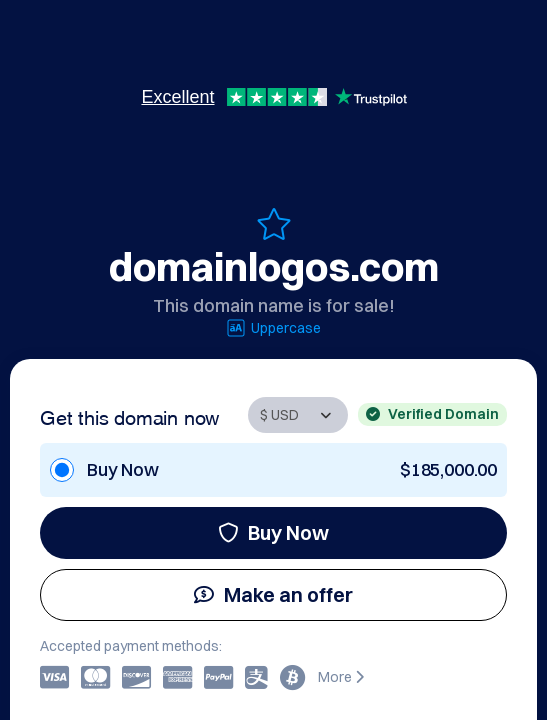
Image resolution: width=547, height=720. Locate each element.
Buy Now (273, 532)
